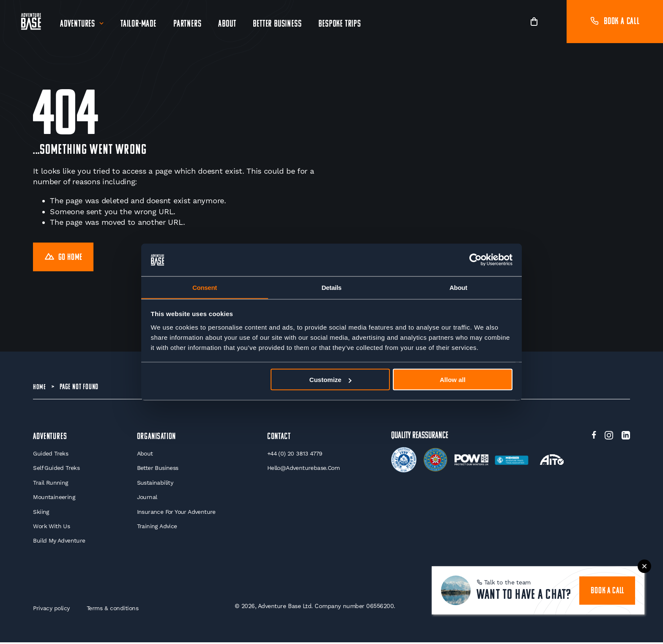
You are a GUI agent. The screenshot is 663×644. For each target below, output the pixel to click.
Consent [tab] (205, 287)
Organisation (157, 438)
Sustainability (154, 484)
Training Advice (156, 528)
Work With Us (52, 528)
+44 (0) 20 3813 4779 (295, 455)
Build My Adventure (59, 543)
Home (40, 388)
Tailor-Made (139, 24)
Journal (147, 499)
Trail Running (51, 484)
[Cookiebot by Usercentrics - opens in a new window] (475, 260)
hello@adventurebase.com (304, 469)
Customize (331, 380)
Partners (188, 24)
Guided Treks (51, 455)
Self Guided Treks (56, 469)
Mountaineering (54, 499)
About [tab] (458, 287)
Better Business (278, 24)
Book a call (615, 22)
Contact (279, 438)
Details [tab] (331, 287)
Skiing (41, 513)
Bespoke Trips (340, 24)
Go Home (64, 258)
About (227, 24)
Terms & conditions (114, 610)
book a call (608, 588)
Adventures (78, 24)
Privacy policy (52, 610)
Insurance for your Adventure (176, 513)
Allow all (453, 380)
